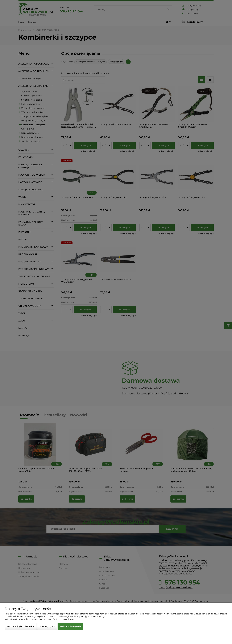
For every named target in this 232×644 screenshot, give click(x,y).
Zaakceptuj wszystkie (70, 626)
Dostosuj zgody (47, 626)
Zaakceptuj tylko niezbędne (21, 626)
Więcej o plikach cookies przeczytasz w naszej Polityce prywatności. (40, 619)
